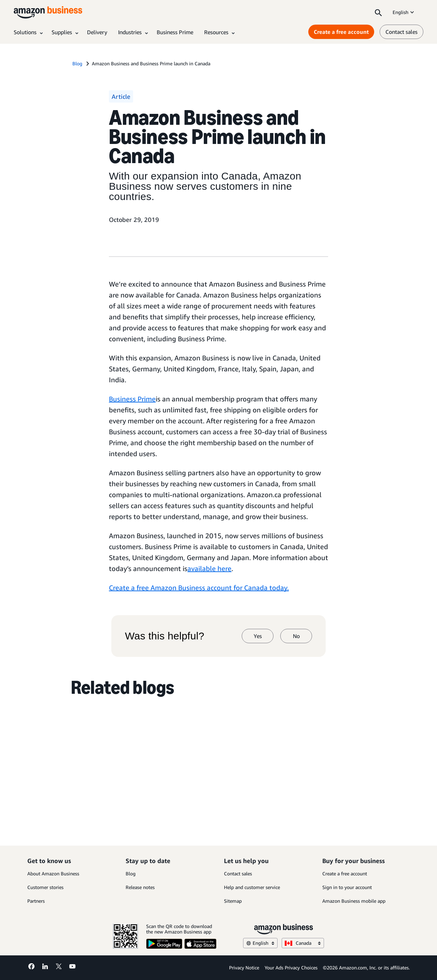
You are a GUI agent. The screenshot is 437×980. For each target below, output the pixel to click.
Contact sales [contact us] (401, 32)
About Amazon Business (53, 873)
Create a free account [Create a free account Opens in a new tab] (341, 32)
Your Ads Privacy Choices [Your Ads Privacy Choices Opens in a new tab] (291, 968)
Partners (36, 901)
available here (209, 568)
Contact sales (238, 873)
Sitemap (233, 901)
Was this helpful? (165, 636)
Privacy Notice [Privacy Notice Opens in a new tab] (244, 968)
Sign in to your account (347, 887)
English (404, 12)
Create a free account (345, 873)
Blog (131, 873)
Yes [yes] (258, 636)
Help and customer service (252, 887)
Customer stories (45, 887)
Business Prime (132, 399)
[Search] (378, 12)
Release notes (140, 887)
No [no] (296, 636)
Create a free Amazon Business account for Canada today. (199, 588)
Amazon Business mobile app (354, 901)
